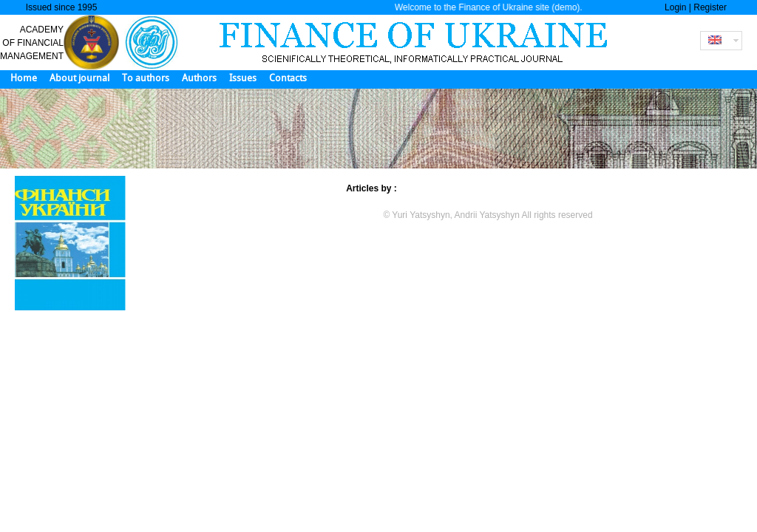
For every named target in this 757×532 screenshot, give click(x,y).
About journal (79, 78)
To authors (146, 78)
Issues (243, 78)
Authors (199, 78)
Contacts (288, 78)
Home (24, 78)
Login (675, 7)
